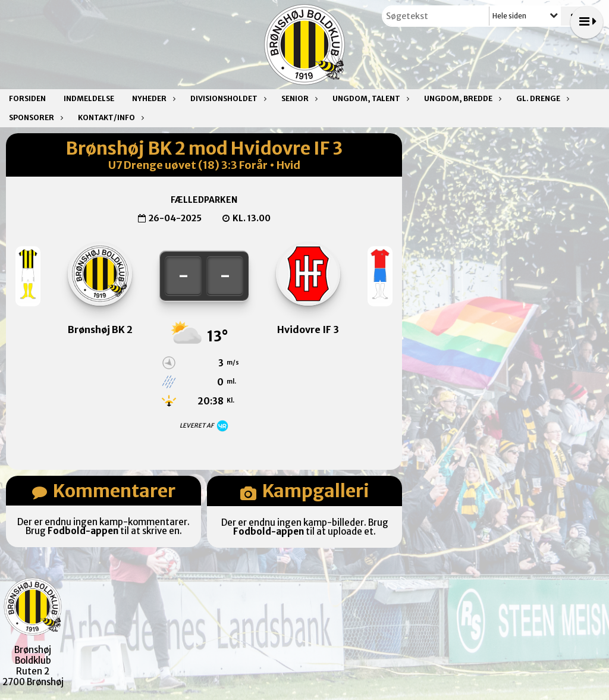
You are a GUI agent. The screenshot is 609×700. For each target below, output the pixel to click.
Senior (298, 98)
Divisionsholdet (227, 98)
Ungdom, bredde (461, 98)
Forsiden (27, 98)
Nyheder (152, 98)
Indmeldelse (89, 98)
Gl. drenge (541, 98)
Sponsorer (34, 117)
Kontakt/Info (109, 117)
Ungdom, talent (369, 98)
